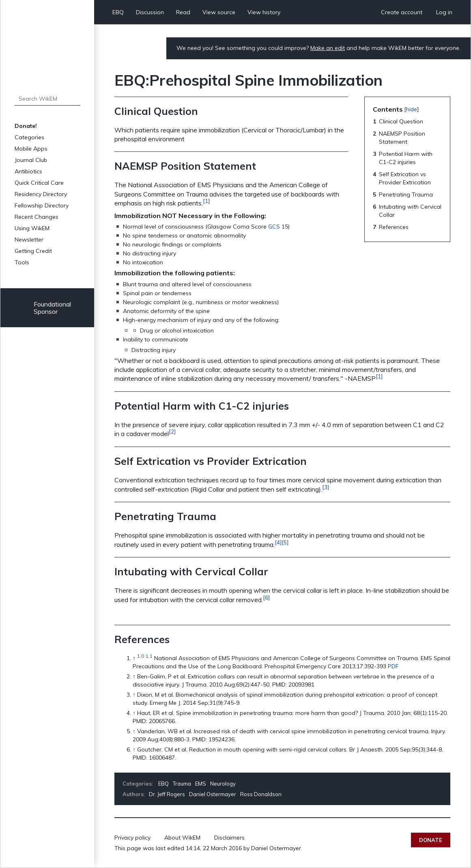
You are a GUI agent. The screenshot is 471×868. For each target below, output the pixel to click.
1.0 (141, 656)
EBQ (118, 12)
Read (183, 12)
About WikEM (182, 838)
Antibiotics (28, 171)
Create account (402, 12)
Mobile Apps (31, 149)
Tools (22, 262)
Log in (444, 12)
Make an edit (328, 48)
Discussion (150, 12)
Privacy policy (132, 838)
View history (264, 12)
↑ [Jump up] (134, 676)
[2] (172, 432)
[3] (326, 487)
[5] (285, 542)
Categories (29, 137)
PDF (393, 666)
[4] (278, 542)
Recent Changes (37, 217)
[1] (206, 201)
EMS (201, 784)
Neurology (223, 784)
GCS (274, 227)
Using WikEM (32, 228)
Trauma (182, 784)
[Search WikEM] (47, 99)
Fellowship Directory (42, 205)
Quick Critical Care (39, 183)
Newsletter (29, 240)
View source (219, 12)
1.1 (149, 656)
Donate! (26, 126)
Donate (431, 840)
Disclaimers (229, 838)
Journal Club (31, 160)
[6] (266, 598)
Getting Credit (33, 251)
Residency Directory (41, 194)
